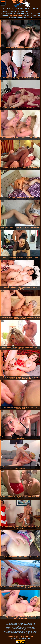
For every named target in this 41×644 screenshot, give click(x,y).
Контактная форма (14, 637)
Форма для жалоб (27, 637)
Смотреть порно (16, 15)
